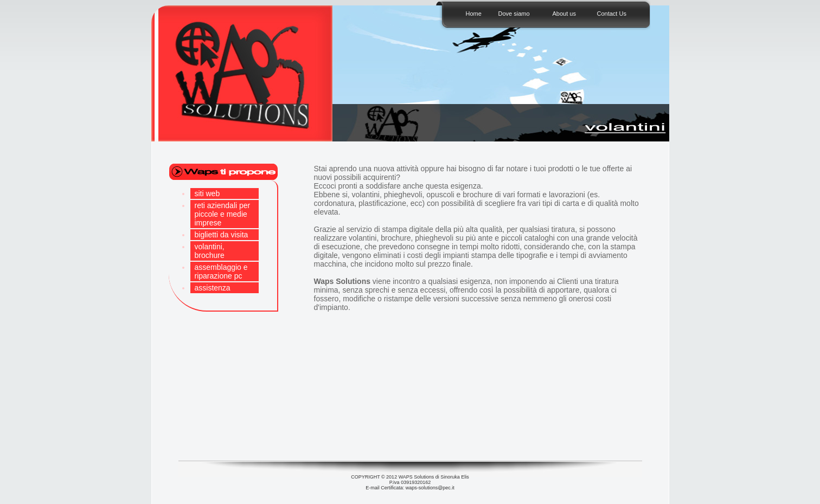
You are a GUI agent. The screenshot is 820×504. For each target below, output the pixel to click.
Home (474, 14)
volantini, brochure (210, 251)
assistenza (213, 288)
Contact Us (612, 14)
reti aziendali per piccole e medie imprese (223, 214)
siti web (207, 193)
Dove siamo (514, 14)
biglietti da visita (222, 235)
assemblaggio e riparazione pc (221, 272)
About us (564, 14)
